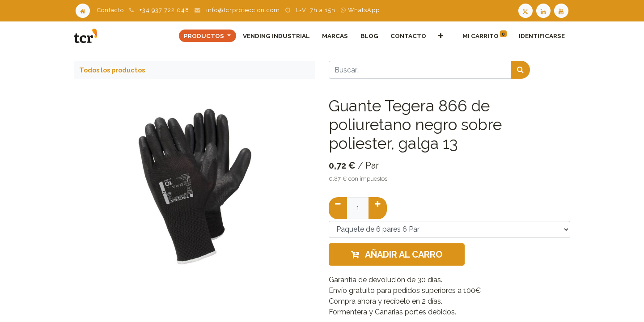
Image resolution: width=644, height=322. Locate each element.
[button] (441, 36)
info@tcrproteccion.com (243, 10)
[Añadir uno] (378, 208)
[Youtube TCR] (562, 10)
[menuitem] (277, 36)
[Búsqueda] (520, 70)
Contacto (110, 10)
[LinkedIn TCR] (544, 10)
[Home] (83, 10)
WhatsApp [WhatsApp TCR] (360, 10)
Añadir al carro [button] (397, 254)
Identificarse (542, 36)
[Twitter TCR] (525, 10)
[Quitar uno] (338, 208)
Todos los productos (112, 70)
